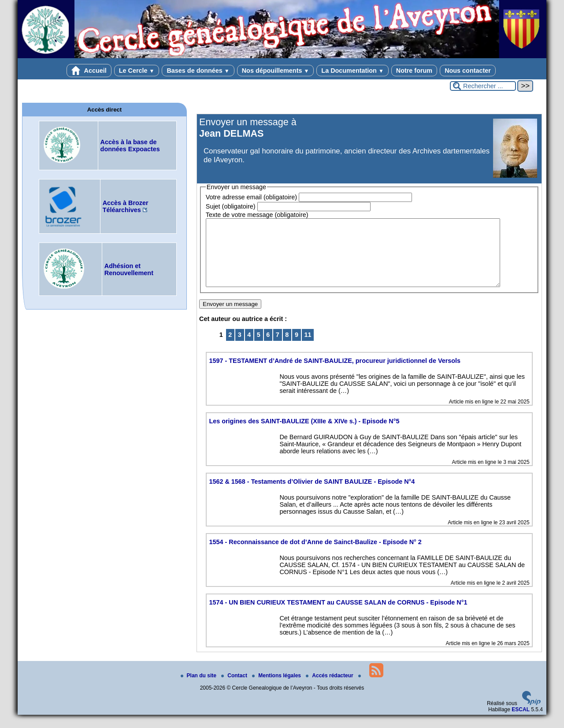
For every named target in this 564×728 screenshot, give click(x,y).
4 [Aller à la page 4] (249, 348)
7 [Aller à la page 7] (278, 348)
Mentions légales (277, 689)
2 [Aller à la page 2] (230, 348)
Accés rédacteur (330, 689)
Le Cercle (137, 71)
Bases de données (198, 71)
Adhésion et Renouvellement (129, 269)
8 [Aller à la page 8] (287, 348)
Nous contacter (468, 71)
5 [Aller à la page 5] (259, 348)
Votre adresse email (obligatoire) (251, 197)
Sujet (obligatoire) (231, 206)
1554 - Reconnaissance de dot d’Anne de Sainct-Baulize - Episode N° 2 (315, 555)
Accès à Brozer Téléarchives (126, 206)
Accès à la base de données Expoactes (130, 146)
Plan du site (199, 689)
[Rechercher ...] (483, 86)
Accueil (89, 71)
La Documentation (352, 71)
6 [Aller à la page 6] (268, 348)
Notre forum (414, 71)
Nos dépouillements (276, 71)
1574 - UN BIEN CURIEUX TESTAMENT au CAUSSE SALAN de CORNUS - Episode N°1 (338, 616)
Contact (235, 689)
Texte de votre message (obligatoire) (257, 215)
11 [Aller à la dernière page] (308, 348)
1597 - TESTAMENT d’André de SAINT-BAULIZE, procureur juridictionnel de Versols (335, 374)
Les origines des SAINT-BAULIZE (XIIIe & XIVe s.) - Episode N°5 (304, 434)
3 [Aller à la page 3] (240, 348)
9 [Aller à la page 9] (297, 348)
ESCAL (521, 723)
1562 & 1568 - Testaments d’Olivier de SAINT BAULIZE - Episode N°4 (312, 495)
